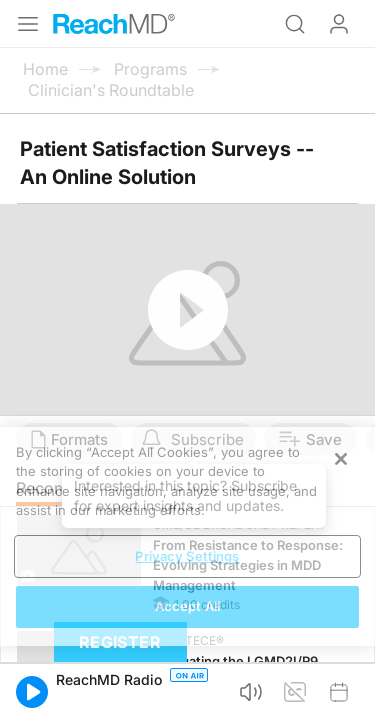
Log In (339, 24)
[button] (32, 692)
